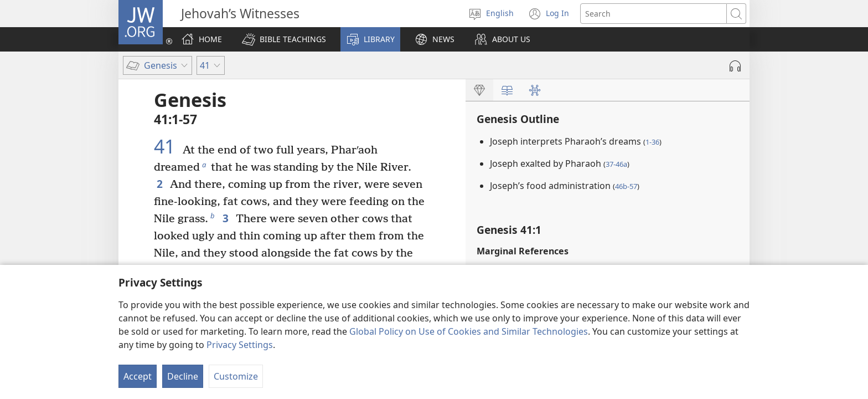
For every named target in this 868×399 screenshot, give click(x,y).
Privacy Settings (240, 345)
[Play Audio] (735, 66)
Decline (183, 376)
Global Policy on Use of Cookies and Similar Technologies (469, 331)
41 (167, 146)
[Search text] (653, 14)
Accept (138, 376)
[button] (284, 39)
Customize (236, 376)
